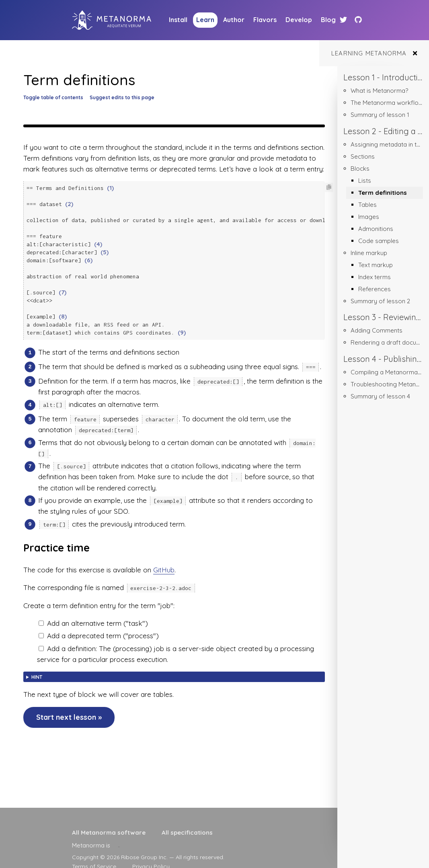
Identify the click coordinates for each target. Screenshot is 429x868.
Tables (367, 205)
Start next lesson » (69, 710)
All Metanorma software (109, 832)
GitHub (164, 562)
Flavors (265, 20)
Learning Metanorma (369, 53)
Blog (328, 20)
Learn (205, 20)
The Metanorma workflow (387, 103)
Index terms (375, 277)
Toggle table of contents (53, 97)
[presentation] (119, 845)
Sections (363, 156)
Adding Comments (377, 330)
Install (178, 20)
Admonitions (376, 229)
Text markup (376, 265)
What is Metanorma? (379, 91)
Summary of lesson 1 (380, 115)
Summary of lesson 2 (380, 301)
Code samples (379, 241)
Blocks (360, 168)
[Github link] (358, 20)
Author (234, 20)
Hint (37, 669)
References (375, 289)
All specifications (187, 832)
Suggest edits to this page (122, 97)
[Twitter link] (344, 20)
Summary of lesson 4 (380, 396)
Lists (365, 181)
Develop (299, 20)
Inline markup (369, 253)
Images (369, 217)
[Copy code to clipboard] (329, 187)
